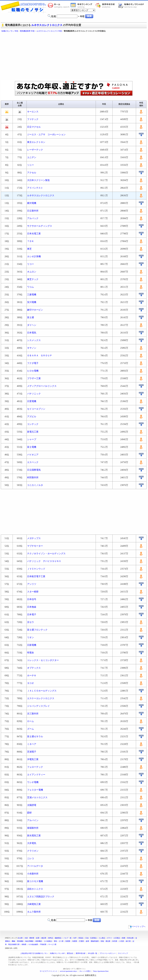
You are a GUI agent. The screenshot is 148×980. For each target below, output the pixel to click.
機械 (13, 941)
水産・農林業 (29, 938)
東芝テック (33, 279)
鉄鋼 (123, 938)
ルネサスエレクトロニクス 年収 (49, 31)
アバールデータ (35, 866)
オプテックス (34, 668)
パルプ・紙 (67, 938)
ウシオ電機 (33, 782)
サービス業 (52, 944)
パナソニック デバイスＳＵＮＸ (44, 561)
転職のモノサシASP (132, 5)
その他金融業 (33, 944)
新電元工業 (33, 432)
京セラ (31, 622)
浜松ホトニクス (35, 889)
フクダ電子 (33, 363)
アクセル (32, 173)
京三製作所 (33, 714)
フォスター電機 (35, 790)
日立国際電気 (34, 470)
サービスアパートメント (49, 971)
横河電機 (32, 203)
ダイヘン (32, 325)
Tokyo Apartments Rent (101, 971)
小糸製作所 (33, 874)
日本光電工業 (34, 234)
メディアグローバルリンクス (42, 386)
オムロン (32, 272)
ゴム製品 (102, 938)
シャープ (32, 439)
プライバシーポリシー (108, 953)
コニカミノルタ (35, 485)
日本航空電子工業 (36, 576)
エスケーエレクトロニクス (41, 698)
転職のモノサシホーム (59, 5)
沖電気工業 (33, 759)
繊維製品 (58, 938)
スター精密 (33, 592)
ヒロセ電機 (33, 371)
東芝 (29, 249)
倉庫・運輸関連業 (92, 941)
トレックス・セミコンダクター (43, 660)
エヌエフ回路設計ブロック (41, 897)
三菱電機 (32, 295)
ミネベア (32, 744)
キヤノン (32, 348)
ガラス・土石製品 (113, 938)
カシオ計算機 (34, 256)
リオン (31, 637)
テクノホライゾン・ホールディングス (46, 554)
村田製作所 (33, 478)
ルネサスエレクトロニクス (47, 25)
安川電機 (32, 302)
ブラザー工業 (34, 378)
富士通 (31, 317)
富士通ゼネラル (35, 737)
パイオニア (33, 455)
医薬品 (81, 938)
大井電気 (32, 843)
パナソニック (34, 394)
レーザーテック (35, 150)
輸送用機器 (29, 941)
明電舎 (31, 653)
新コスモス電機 (35, 881)
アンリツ (32, 584)
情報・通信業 (106, 941)
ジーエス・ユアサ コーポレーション (46, 135)
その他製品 (48, 941)
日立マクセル (34, 127)
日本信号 (32, 599)
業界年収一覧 (82, 5)
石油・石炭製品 (91, 938)
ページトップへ (137, 926)
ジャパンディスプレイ (38, 706)
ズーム (31, 729)
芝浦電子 (32, 752)
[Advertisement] (53, 57)
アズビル (32, 417)
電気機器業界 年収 (27, 31)
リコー (31, 264)
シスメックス (34, 340)
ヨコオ (31, 683)
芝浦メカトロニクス (37, 797)
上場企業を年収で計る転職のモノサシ (34, 953)
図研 (29, 813)
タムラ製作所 (34, 912)
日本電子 (32, 615)
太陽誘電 (32, 805)
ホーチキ (32, 676)
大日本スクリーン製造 (38, 180)
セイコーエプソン (36, 409)
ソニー (31, 165)
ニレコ (31, 858)
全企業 (20, 938)
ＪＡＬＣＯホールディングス (42, 691)
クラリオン (33, 851)
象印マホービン (35, 310)
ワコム (31, 287)
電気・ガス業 (59, 941)
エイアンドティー (36, 775)
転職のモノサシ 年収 (10, 31)
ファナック (33, 119)
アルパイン (33, 820)
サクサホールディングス (40, 226)
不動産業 (43, 944)
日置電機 (32, 401)
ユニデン (32, 157)
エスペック (33, 462)
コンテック (33, 424)
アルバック (33, 218)
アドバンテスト (35, 188)
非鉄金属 (130, 938)
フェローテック (35, 767)
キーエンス (33, 112)
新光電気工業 (34, 836)
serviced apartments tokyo (68, 971)
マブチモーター (35, 546)
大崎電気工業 (34, 904)
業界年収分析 (107, 5)
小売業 (122, 941)
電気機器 (20, 941)
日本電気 (32, 333)
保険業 (24, 944)
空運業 (81, 941)
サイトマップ (123, 953)
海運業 (75, 941)
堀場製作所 (33, 828)
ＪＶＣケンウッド (36, 569)
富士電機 (32, 447)
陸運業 (68, 941)
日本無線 (32, 607)
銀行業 (128, 941)
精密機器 (39, 941)
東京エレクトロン (36, 142)
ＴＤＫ (31, 241)
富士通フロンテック (37, 630)
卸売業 (115, 941)
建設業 (44, 938)
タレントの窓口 (85, 971)
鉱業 (38, 938)
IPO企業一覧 (92, 953)
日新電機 (32, 645)
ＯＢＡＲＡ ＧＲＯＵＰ (40, 356)
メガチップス (34, 538)
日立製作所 (33, 211)
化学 (75, 938)
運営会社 (70, 953)
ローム (31, 721)
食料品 (51, 938)
